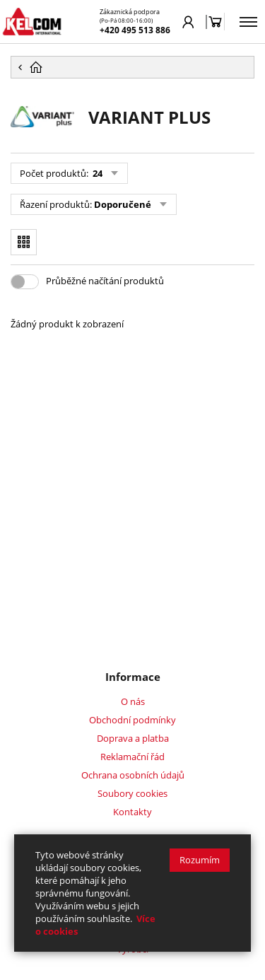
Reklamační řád (132, 757)
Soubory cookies (132, 793)
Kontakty (132, 812)
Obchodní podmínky (132, 720)
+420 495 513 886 (135, 30)
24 (96, 173)
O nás (133, 701)
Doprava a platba (133, 738)
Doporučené (123, 204)
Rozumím (200, 860)
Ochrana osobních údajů (133, 775)
